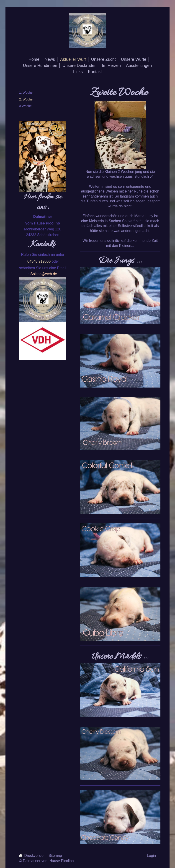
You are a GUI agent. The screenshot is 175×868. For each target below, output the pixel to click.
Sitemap (55, 856)
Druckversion (33, 856)
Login (151, 856)
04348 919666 (39, 261)
